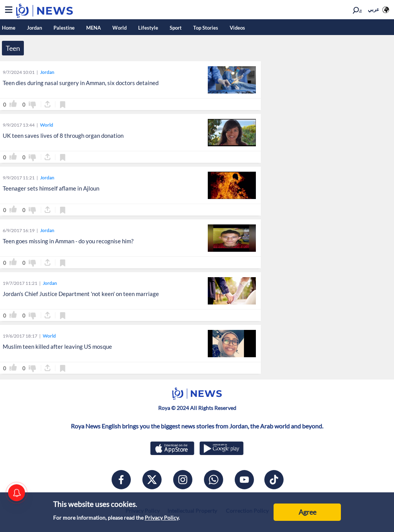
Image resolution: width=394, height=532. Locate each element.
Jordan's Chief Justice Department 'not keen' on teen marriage (81, 294)
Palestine (64, 28)
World (119, 28)
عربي (374, 9)
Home (9, 28)
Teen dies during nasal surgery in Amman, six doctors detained (81, 83)
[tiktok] (274, 480)
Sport (176, 28)
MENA (93, 28)
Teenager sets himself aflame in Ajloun (51, 188)
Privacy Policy (162, 518)
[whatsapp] (214, 480)
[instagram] (183, 480)
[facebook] (121, 480)
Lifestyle (148, 28)
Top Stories (206, 28)
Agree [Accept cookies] (307, 512)
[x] (152, 480)
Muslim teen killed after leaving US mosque (57, 346)
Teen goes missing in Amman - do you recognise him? (68, 241)
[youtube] (244, 480)
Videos (237, 28)
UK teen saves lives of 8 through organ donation (63, 136)
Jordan (34, 28)
